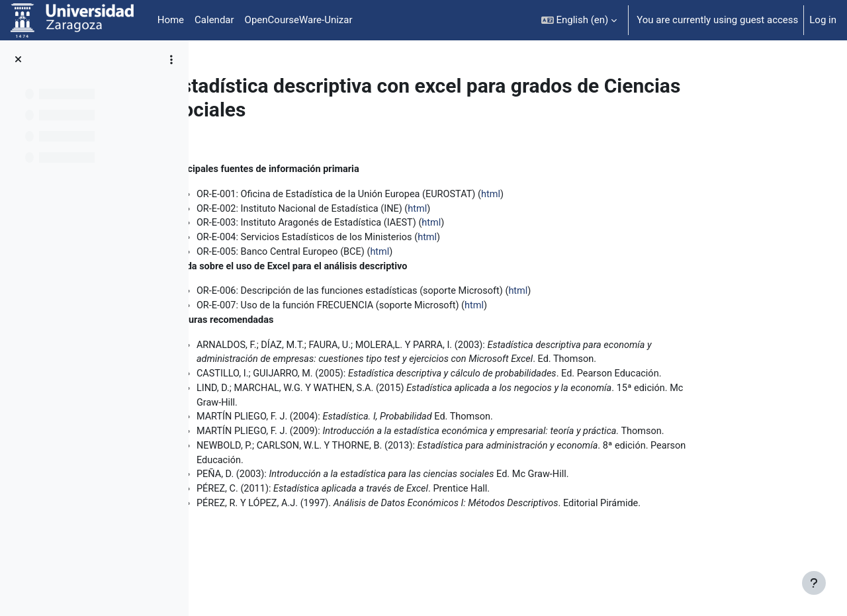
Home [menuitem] (171, 20)
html (579, 195)
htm (463, 255)
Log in (823, 20)
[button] (579, 20)
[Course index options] (171, 60)
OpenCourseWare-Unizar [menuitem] (299, 20)
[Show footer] (814, 583)
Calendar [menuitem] (214, 20)
